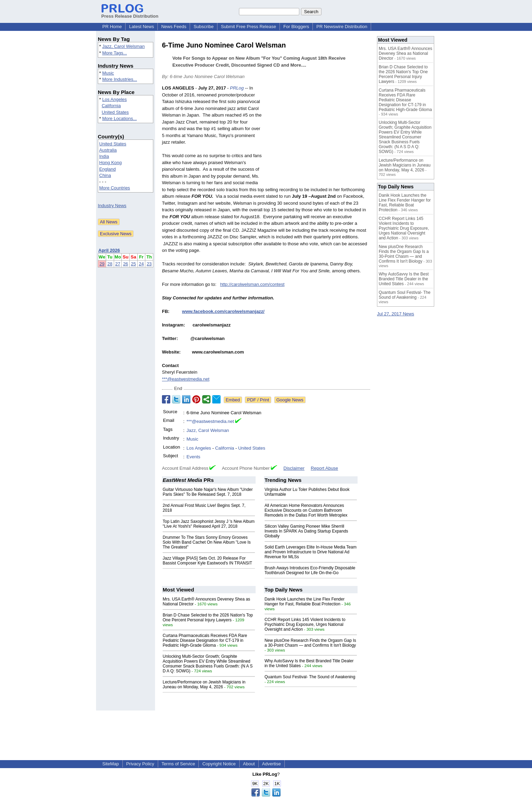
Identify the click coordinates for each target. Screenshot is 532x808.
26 (126, 264)
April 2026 (109, 250)
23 (149, 264)
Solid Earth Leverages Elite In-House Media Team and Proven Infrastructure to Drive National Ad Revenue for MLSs (311, 552)
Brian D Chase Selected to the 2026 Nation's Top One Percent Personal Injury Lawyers (208, 618)
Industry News (112, 206)
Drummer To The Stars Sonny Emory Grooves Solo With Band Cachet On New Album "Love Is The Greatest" (207, 542)
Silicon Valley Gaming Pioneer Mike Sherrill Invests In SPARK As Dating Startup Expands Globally (306, 531)
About (249, 764)
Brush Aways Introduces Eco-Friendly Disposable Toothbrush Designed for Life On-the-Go (310, 570)
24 (141, 264)
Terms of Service (178, 764)
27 (118, 264)
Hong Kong (110, 163)
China (105, 175)
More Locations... (120, 118)
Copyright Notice (219, 764)
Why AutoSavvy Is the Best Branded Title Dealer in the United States (404, 279)
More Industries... (120, 79)
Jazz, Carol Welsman (124, 46)
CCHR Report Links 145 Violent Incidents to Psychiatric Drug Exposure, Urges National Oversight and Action (305, 624)
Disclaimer (294, 468)
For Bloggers (296, 27)
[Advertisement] (318, 136)
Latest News (141, 27)
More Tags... (115, 53)
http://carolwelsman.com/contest (252, 284)
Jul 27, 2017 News (396, 314)
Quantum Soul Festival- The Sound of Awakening (310, 677)
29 (102, 264)
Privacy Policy (140, 764)
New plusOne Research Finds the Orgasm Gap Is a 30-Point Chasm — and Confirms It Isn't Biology (310, 643)
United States (115, 112)
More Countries (115, 188)
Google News (290, 400)
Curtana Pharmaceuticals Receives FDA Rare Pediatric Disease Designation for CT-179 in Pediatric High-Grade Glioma (205, 640)
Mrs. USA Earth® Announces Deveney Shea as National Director (405, 53)
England (108, 169)
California (111, 106)
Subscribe (204, 27)
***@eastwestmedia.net (186, 379)
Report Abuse (324, 468)
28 (110, 264)
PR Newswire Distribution (342, 27)
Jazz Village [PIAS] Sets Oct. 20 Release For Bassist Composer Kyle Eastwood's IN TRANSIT (207, 561)
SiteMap (111, 764)
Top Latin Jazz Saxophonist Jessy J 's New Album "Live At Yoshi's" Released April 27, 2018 (209, 524)
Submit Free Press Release (248, 27)
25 (134, 264)
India (104, 156)
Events (194, 457)
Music (108, 73)
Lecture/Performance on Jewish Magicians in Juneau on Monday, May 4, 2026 (204, 684)
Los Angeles (115, 99)
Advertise (272, 764)
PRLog (237, 88)
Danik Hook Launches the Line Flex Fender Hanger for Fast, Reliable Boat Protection (305, 602)
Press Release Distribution (130, 14)
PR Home (112, 27)
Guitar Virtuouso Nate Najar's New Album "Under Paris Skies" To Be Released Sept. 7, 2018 (208, 492)
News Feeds (174, 27)
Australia (108, 150)
